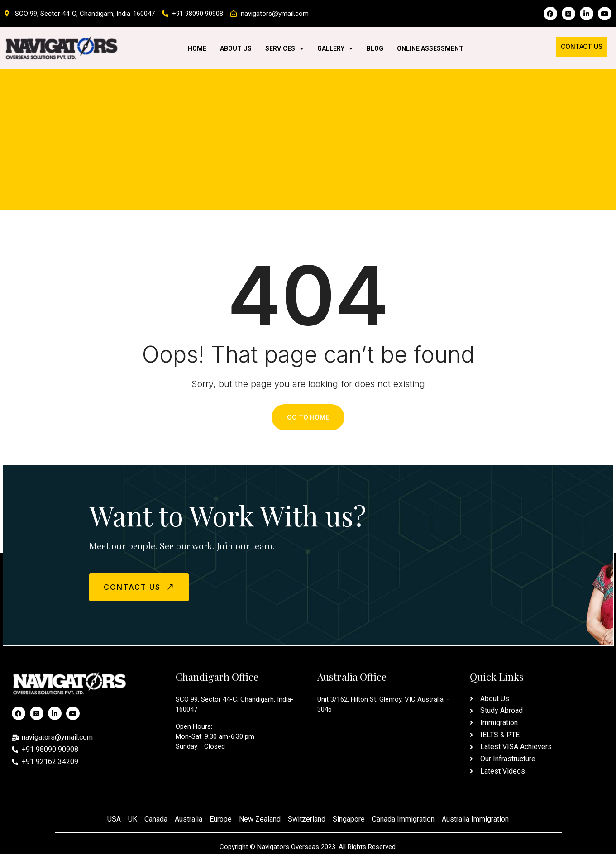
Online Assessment (430, 48)
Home (197, 48)
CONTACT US (141, 588)
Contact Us (582, 46)
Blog (375, 48)
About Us (236, 48)
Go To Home (308, 418)
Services (284, 48)
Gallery (335, 48)
